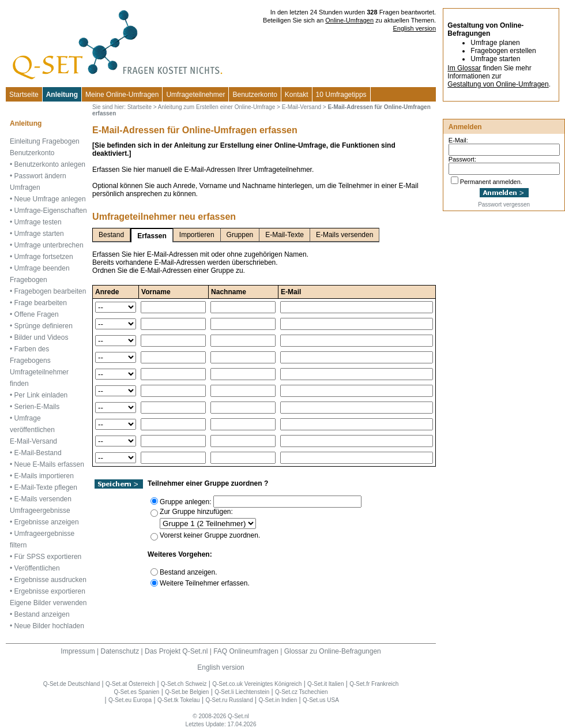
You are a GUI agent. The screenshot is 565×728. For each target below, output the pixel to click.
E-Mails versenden (43, 499)
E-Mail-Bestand (38, 453)
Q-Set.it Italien (325, 684)
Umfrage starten (39, 234)
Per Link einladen (41, 395)
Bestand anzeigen (42, 614)
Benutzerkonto (255, 95)
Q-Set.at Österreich (130, 684)
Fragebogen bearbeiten (50, 291)
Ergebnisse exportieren (50, 591)
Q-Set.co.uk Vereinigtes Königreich (257, 684)
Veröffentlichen (37, 568)
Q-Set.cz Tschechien (302, 692)
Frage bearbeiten (41, 303)
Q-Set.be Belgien (187, 692)
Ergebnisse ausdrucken (50, 580)
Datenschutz (120, 651)
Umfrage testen (38, 222)
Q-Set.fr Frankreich (374, 684)
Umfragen (25, 187)
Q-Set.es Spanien (137, 692)
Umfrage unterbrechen (49, 245)
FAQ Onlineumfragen (246, 651)
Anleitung (62, 95)
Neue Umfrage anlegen (50, 199)
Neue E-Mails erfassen (49, 464)
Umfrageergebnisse (40, 511)
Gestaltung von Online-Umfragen (498, 84)
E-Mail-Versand (33, 441)
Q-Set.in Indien (278, 700)
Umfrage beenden (42, 268)
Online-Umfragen (349, 20)
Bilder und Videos (42, 337)
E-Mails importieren (44, 476)
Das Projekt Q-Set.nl (176, 651)
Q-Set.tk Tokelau (179, 700)
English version (415, 28)
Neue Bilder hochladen (49, 626)
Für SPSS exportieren (48, 557)
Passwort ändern (40, 176)
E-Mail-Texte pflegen (46, 487)
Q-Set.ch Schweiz (184, 684)
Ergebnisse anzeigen (47, 522)
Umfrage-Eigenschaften (51, 211)
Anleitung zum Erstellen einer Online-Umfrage (216, 107)
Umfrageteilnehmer (195, 95)
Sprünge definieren (44, 326)
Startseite (24, 95)
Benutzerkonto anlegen (50, 164)
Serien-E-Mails (37, 407)
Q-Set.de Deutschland (71, 684)
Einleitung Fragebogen (45, 141)
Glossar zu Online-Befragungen (333, 651)
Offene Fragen (37, 314)
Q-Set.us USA (321, 700)
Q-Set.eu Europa (130, 700)
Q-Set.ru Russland (229, 700)
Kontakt (297, 95)
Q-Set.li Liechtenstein (242, 692)
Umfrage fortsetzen (44, 257)
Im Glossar (464, 68)
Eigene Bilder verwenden (48, 603)
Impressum (78, 651)
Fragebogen (29, 280)
